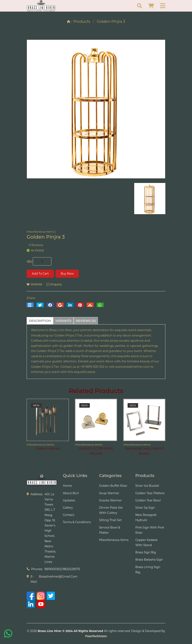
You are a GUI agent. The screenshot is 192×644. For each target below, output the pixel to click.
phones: (37, 569)
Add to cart (40, 274)
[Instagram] (41, 596)
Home (67, 486)
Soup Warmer (109, 493)
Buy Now (67, 274)
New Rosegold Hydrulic (146, 517)
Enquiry (54, 284)
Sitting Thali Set (110, 520)
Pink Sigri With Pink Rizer (150, 530)
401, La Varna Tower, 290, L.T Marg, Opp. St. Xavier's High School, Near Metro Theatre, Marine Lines (50, 528)
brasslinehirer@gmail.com (58, 577)
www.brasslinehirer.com (133, 367)
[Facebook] (31, 596)
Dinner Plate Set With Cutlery (111, 510)
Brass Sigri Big (146, 552)
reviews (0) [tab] (86, 321)
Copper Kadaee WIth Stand (147, 542)
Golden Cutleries (48, 448)
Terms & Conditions (77, 522)
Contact (69, 515)
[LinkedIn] (31, 604)
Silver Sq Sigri (145, 508)
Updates (69, 500)
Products (82, 22)
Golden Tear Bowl (148, 500)
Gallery (68, 508)
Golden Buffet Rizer (113, 486)
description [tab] (40, 321)
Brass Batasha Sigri (149, 560)
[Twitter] (51, 596)
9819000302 (53, 569)
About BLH (71, 493)
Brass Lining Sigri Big (148, 570)
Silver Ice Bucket (147, 486)
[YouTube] (41, 604)
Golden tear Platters (150, 493)
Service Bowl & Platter (110, 530)
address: (37, 494)
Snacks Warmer (110, 500)
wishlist (34, 284)
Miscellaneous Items (40, 232)
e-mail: (34, 579)
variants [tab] (63, 321)
